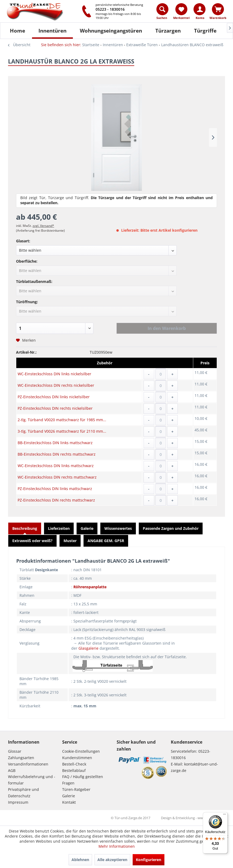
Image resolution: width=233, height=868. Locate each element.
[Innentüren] (52, 31)
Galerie (87, 528)
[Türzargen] (168, 31)
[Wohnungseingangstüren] (111, 31)
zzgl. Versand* (43, 226)
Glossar (15, 751)
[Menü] (224, 815)
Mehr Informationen (117, 846)
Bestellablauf (74, 770)
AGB (12, 770)
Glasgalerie (88, 648)
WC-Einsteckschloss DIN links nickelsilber (54, 374)
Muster (70, 541)
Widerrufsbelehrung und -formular (32, 780)
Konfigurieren (149, 860)
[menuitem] (163, 13)
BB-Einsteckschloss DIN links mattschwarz (55, 443)
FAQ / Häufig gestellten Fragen (83, 780)
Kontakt (69, 802)
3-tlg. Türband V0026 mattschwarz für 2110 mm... (62, 431)
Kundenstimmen (77, 758)
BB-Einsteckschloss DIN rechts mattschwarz (57, 454)
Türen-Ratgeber (76, 789)
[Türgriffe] (205, 31)
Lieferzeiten (59, 528)
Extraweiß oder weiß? (32, 541)
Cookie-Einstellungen (81, 751)
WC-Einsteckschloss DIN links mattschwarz (56, 466)
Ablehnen (80, 860)
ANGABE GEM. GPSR (106, 541)
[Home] (17, 31)
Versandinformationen (28, 764)
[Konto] (200, 9)
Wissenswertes (118, 528)
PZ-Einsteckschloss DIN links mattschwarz (55, 489)
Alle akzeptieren (112, 860)
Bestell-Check (74, 764)
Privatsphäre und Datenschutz (23, 793)
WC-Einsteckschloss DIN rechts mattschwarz (57, 477)
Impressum (18, 802)
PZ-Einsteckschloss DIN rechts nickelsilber (55, 408)
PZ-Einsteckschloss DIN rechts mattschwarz (56, 500)
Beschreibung (25, 528)
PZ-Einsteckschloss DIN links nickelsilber (54, 397)
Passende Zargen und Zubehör (171, 528)
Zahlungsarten (21, 758)
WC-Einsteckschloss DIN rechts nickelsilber (56, 385)
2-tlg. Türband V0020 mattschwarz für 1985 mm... (62, 420)
